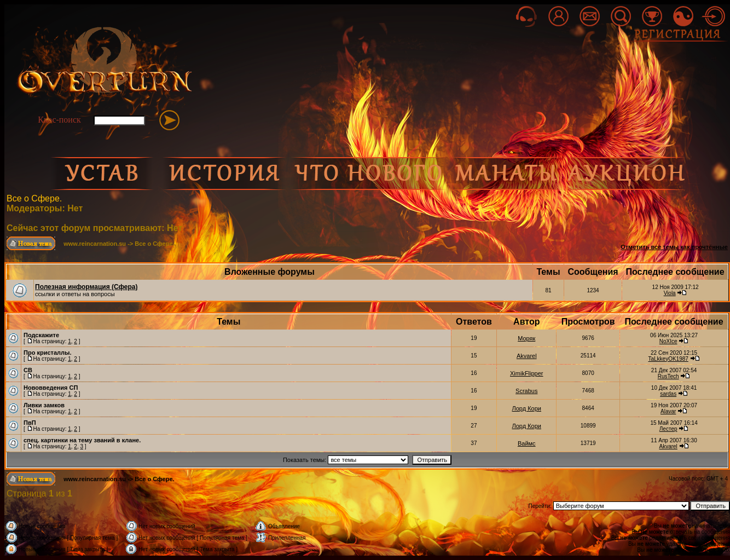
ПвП (30, 423)
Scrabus (526, 391)
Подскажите (41, 335)
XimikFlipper (527, 373)
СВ (28, 370)
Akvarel (527, 356)
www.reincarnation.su (95, 244)
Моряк (526, 338)
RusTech (668, 376)
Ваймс (527, 443)
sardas (668, 394)
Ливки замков (44, 405)
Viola (670, 293)
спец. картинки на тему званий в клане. (82, 440)
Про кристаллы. (47, 353)
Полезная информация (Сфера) (86, 287)
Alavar (668, 411)
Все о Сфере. (34, 198)
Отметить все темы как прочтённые (674, 247)
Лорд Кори (527, 408)
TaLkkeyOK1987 (668, 359)
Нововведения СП (51, 388)
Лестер (668, 429)
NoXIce (668, 341)
